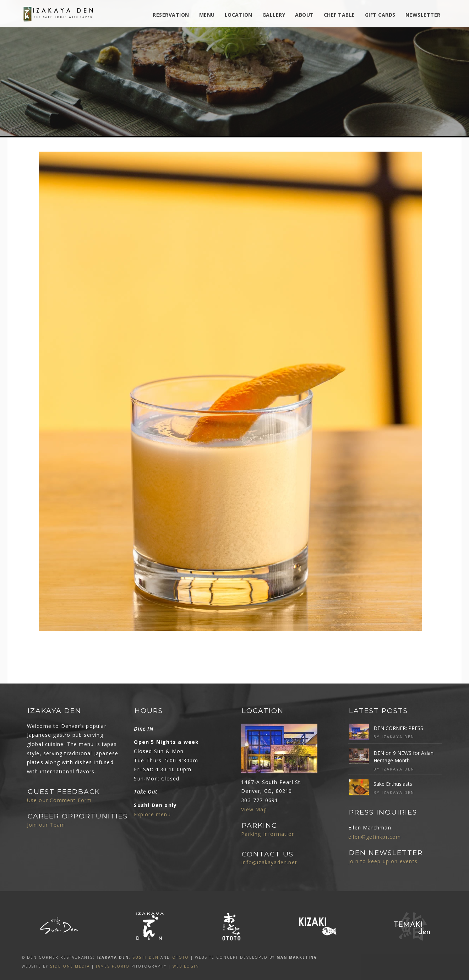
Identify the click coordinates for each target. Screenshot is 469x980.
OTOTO (181, 957)
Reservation (171, 15)
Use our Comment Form (59, 800)
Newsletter (423, 15)
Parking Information (268, 834)
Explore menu (152, 814)
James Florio (113, 966)
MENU (207, 15)
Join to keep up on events (383, 861)
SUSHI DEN (146, 957)
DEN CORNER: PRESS (398, 728)
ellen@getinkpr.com (375, 837)
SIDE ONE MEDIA (70, 966)
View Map (254, 809)
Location (239, 15)
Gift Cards (380, 15)
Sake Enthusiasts (393, 784)
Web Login (186, 966)
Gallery (274, 15)
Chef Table (339, 15)
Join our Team (46, 825)
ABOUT (304, 15)
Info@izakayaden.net (269, 862)
